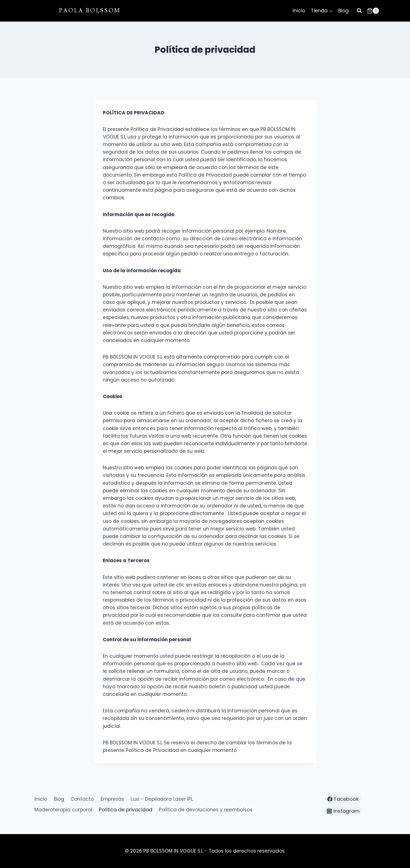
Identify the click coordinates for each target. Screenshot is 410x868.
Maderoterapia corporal (63, 810)
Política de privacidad (126, 810)
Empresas (112, 799)
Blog (343, 11)
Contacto (82, 799)
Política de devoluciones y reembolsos (206, 810)
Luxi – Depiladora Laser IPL (162, 799)
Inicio (299, 11)
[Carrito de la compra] (373, 11)
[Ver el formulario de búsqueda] (359, 11)
